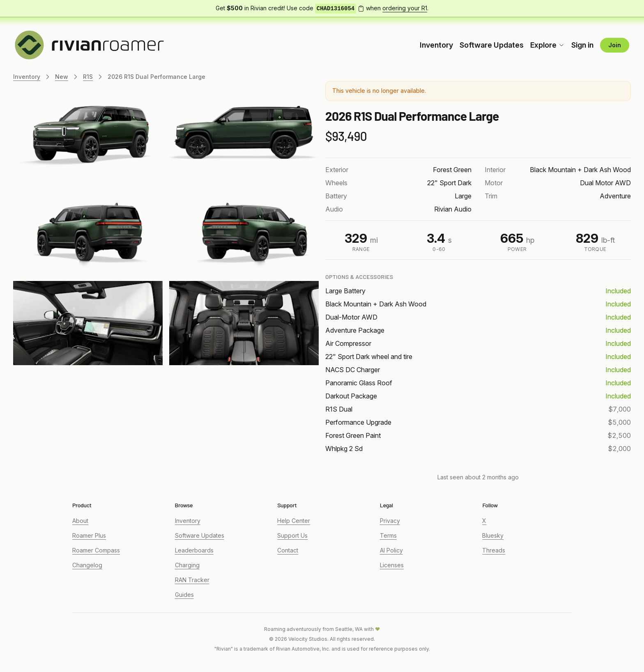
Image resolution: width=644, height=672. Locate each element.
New (62, 77)
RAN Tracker (192, 580)
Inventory (436, 45)
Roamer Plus (89, 535)
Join (615, 45)
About (80, 521)
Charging (187, 565)
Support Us (292, 535)
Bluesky (493, 535)
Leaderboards (194, 550)
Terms (388, 535)
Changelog (87, 565)
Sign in (582, 45)
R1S (88, 77)
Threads (494, 550)
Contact (288, 550)
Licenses (392, 565)
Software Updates (492, 45)
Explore (547, 45)
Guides (184, 595)
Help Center (294, 521)
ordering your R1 (405, 8)
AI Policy (391, 550)
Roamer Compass (96, 550)
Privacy (390, 521)
